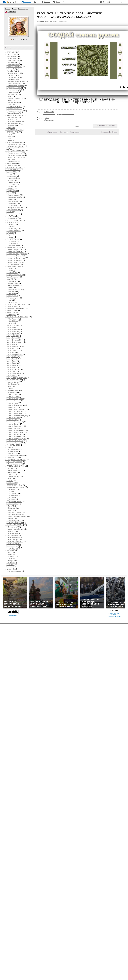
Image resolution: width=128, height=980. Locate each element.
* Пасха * (10, 193)
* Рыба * (9, 105)
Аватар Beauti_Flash (18, 26)
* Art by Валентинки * (14, 330)
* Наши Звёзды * (12, 453)
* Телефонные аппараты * (16, 208)
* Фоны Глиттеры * (13, 540)
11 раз (47, 118)
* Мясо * (9, 96)
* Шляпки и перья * (13, 214)
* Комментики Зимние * (15, 256)
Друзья (14, 9)
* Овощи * (10, 100)
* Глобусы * (10, 180)
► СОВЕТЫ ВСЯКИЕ (13, 485)
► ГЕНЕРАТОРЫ (11, 166)
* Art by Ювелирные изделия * (17, 378)
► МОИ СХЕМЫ (11, 306)
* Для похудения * (13, 496)
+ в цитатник (62, 21)
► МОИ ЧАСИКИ (11, 311)
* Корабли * (10, 189)
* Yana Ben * (11, 71)
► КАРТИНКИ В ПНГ (13, 170)
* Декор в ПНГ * (12, 172)
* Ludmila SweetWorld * (14, 67)
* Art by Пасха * (12, 363)
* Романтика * (11, 294)
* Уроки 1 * (10, 119)
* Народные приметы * (14, 514)
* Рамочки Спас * (12, 395)
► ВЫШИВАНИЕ (11, 164)
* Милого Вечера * (13, 283)
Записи (8, 9)
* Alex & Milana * (12, 56)
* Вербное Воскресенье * (15, 275)
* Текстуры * (11, 561)
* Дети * (9, 227)
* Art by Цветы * (12, 376)
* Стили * (10, 559)
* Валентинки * (12, 273)
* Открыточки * (12, 472)
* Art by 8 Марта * (13, 321)
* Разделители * (12, 203)
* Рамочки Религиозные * (15, 432)
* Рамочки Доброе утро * (15, 414)
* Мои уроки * (11, 159)
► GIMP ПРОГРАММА (13, 124)
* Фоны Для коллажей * (15, 542)
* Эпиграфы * (11, 483)
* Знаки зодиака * (13, 504)
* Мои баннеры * (12, 384)
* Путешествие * (12, 218)
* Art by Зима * (11, 348)
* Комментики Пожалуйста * (16, 258)
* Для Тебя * (11, 279)
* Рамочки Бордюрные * (15, 405)
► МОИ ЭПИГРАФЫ (13, 313)
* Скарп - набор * (12, 206)
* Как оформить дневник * (15, 147)
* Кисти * (10, 552)
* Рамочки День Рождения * (16, 409)
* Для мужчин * (12, 243)
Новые (115, 132)
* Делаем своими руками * (16, 487)
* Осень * (10, 140)
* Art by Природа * (13, 365)
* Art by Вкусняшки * (13, 334)
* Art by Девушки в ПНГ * (15, 340)
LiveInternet (10, 2)
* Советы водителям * (14, 521)
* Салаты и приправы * (14, 107)
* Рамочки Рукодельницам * (16, 439)
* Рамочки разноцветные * (16, 430)
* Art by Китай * (12, 323)
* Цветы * (10, 212)
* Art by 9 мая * (12, 327)
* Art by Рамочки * (13, 319)
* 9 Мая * (10, 174)
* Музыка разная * (13, 451)
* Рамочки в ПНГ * (13, 407)
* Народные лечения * (14, 512)
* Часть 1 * (10, 388)
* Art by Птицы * (12, 367)
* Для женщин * (12, 241)
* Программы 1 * (12, 161)
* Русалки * (10, 237)
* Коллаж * (10, 468)
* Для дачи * (11, 498)
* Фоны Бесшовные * (14, 538)
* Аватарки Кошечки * (14, 245)
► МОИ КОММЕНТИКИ (14, 248)
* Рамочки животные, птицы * (17, 416)
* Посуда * (10, 199)
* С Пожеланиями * (13, 264)
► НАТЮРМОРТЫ (12, 458)
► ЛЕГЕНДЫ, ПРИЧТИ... (14, 220)
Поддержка (101, 2)
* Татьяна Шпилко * (13, 113)
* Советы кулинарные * (14, 109)
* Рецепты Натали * (13, 103)
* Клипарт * (10, 187)
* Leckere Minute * (13, 65)
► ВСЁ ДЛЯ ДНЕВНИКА (14, 143)
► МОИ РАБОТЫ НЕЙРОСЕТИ (16, 317)
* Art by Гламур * (12, 336)
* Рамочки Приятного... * (15, 428)
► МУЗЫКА (9, 447)
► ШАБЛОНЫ (10, 569)
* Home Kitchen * (12, 61)
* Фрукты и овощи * (13, 210)
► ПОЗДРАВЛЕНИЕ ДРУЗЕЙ (15, 460)
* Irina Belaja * (11, 63)
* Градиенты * (11, 126)
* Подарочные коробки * (15, 197)
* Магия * (10, 506)
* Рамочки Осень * (13, 424)
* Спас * (9, 300)
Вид (104, 2)
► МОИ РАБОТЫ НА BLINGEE (16, 304)
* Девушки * (11, 224)
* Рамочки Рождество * (14, 435)
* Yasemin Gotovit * (13, 73)
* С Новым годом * (13, 298)
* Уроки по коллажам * (14, 121)
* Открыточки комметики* (15, 470)
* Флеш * (10, 479)
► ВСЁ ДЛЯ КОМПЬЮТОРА (15, 151)
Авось (58, 2)
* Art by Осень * (12, 359)
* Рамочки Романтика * (14, 437)
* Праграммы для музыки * (16, 456)
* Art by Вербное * (13, 332)
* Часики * (10, 481)
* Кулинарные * (12, 393)
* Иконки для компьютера (15, 155)
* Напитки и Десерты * (14, 98)
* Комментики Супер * (14, 262)
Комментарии (23, 9)
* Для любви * (11, 500)
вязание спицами (49, 114)
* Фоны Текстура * (13, 546)
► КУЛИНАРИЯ (11, 54)
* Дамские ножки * (13, 182)
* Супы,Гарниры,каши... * (15, 111)
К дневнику (64, 132)
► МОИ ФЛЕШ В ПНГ (13, 445)
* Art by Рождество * (13, 369)
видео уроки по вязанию (65, 114)
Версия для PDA (114, 969)
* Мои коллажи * (12, 117)
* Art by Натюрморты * (14, 355)
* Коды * (9, 149)
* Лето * (9, 138)
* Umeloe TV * (11, 69)
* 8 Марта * (10, 269)
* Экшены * (10, 567)
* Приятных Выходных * (15, 290)
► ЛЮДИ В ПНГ (11, 222)
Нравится (102, 126)
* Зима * (9, 136)
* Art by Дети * (11, 344)
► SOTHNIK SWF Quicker (14, 130)
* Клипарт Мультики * (14, 231)
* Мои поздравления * (14, 464)
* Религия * (10, 519)
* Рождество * (11, 292)
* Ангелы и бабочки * (14, 178)
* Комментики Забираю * (15, 252)
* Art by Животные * (13, 346)
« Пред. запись (52, 132)
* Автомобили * (12, 176)
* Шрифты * (11, 565)
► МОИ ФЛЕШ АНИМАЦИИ (15, 308)
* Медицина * (11, 508)
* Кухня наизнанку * (13, 90)
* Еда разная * (12, 185)
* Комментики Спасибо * (15, 260)
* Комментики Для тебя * (15, 250)
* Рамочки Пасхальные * (15, 426)
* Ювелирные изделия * (15, 523)
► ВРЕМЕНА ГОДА (12, 132)
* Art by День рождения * (15, 342)
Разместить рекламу (114, 973)
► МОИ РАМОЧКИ (12, 390)
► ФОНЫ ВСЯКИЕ (12, 535)
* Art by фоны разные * (14, 374)
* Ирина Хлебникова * (14, 84)
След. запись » (75, 132)
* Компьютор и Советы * (15, 157)
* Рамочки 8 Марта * (14, 401)
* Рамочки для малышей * (15, 411)
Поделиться (112, 126)
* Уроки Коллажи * (13, 533)
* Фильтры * (11, 563)
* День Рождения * (13, 277)
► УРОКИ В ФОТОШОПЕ (14, 525)
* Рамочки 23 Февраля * (15, 399)
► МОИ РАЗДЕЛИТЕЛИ (14, 380)
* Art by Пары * (12, 361)
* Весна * (10, 134)
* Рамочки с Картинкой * (15, 441)
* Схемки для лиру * (13, 477)
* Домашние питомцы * (14, 502)
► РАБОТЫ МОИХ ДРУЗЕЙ (15, 466)
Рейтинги (47, 2)
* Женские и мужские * (14, 571)
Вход (35, 2)
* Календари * (11, 315)
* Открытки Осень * (13, 285)
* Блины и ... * (11, 75)
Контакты (114, 971)
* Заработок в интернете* (15, 145)
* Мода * (9, 510)
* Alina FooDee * (12, 58)
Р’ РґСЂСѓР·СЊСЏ (20, 40)
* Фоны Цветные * (13, 548)
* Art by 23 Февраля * (14, 325)
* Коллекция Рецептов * (15, 86)
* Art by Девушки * (13, 338)
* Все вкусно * (11, 79)
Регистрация (27, 2)
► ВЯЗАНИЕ (10, 52)
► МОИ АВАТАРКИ (12, 239)
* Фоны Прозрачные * (14, 544)
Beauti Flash (6, 12)
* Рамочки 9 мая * (13, 403)
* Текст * (9, 386)
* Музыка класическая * (15, 449)
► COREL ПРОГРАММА (14, 115)
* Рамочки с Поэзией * (14, 443)
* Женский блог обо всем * (16, 82)
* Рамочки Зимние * (13, 418)
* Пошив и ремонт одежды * (16, 517)
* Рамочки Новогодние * (15, 422)
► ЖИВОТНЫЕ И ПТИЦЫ (14, 168)
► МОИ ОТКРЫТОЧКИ (13, 266)
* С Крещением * (12, 296)
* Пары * (9, 235)
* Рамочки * (10, 474)
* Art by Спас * (12, 372)
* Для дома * (11, 491)
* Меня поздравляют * (14, 462)
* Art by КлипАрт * (13, 351)
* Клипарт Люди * (12, 229)
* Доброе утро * (12, 281)
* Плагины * (11, 556)
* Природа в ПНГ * (13, 201)
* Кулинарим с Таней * (14, 88)
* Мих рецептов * (12, 94)
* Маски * (10, 554)
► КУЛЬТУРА (10, 216)
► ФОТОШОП (10, 550)
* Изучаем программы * (15, 153)
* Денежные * (11, 489)
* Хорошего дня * (13, 302)
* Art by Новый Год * (13, 357)
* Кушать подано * (13, 92)
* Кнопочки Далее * (13, 382)
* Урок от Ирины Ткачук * (15, 529)
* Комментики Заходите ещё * (17, 254)
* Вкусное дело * (12, 77)
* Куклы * (10, 233)
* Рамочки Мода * (13, 420)
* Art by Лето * (11, 353)
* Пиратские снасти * (14, 195)
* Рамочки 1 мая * (13, 397)
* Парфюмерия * (12, 191)
